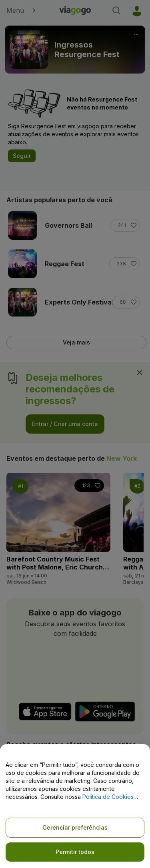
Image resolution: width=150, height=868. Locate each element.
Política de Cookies (108, 797)
